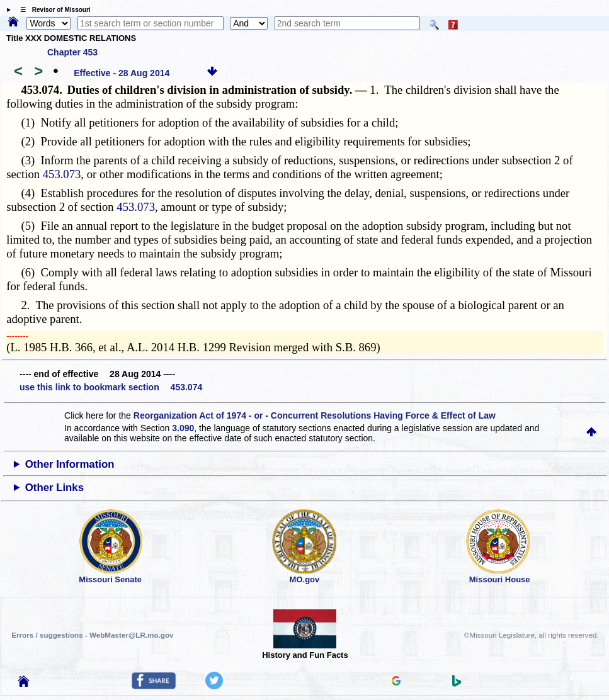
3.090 (183, 428)
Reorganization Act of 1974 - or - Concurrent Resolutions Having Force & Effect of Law (315, 415)
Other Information (70, 464)
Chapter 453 (72, 52)
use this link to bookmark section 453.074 (111, 387)
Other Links (54, 488)
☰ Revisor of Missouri (52, 10)
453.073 (62, 174)
